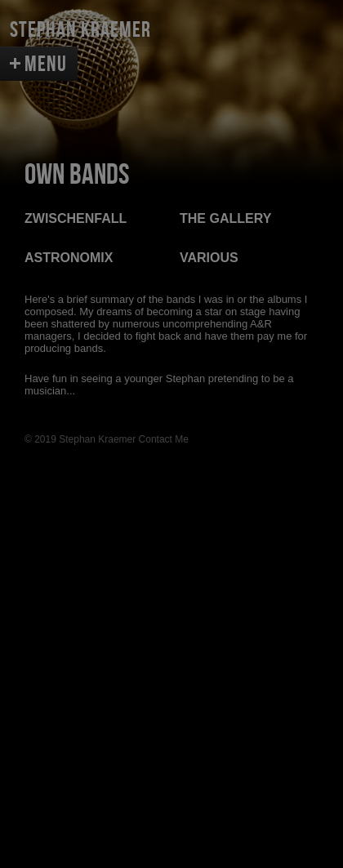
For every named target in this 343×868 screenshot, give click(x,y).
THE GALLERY (225, 218)
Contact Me (164, 439)
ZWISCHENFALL (76, 218)
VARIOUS (209, 258)
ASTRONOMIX (69, 258)
